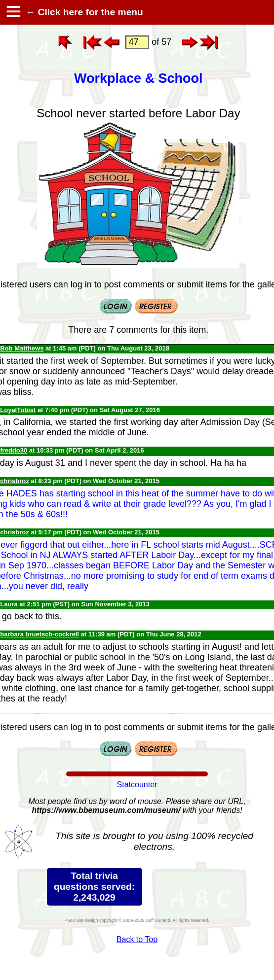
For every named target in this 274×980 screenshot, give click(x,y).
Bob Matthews (22, 348)
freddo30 (14, 450)
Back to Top (137, 939)
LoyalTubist (18, 410)
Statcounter (137, 785)
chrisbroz (15, 481)
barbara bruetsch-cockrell (39, 634)
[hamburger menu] (13, 12)
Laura (9, 604)
